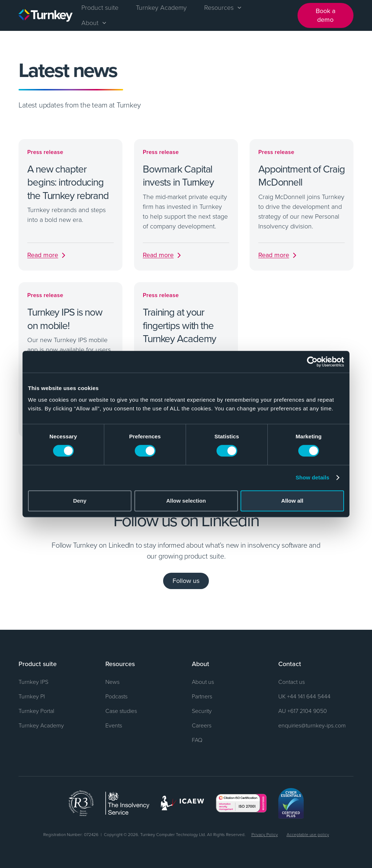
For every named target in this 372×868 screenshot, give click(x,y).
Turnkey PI (32, 696)
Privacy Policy (265, 834)
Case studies (121, 711)
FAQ (197, 740)
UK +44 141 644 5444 (304, 696)
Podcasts (116, 696)
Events (114, 725)
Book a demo (325, 15)
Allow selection (186, 501)
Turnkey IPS (33, 682)
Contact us (292, 682)
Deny (80, 501)
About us (203, 682)
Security (202, 711)
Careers (202, 725)
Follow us (186, 581)
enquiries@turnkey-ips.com (312, 725)
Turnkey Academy (161, 7)
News (112, 682)
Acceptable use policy (308, 834)
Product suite (100, 7)
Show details (313, 477)
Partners (202, 696)
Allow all (292, 501)
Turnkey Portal (36, 711)
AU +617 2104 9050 (303, 711)
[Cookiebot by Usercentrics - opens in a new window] (312, 362)
